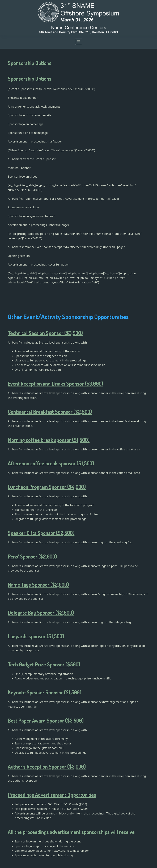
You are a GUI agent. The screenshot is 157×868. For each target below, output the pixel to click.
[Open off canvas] (79, 42)
